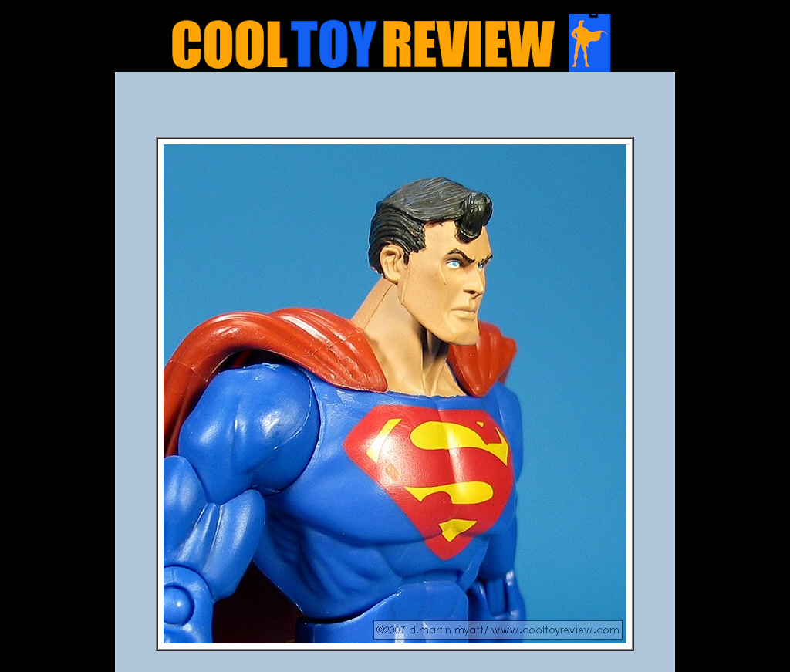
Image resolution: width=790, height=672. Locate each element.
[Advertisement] (395, 109)
